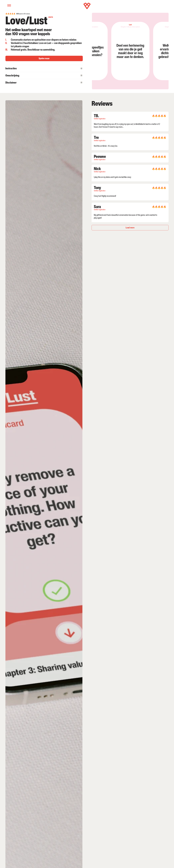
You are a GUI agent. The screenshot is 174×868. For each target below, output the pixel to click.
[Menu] (9, 5)
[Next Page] (130, 228)
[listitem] (119, 51)
